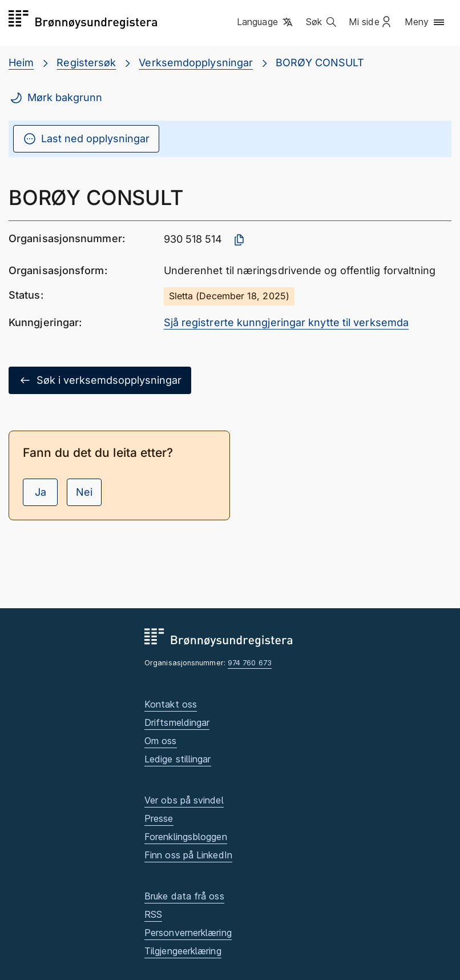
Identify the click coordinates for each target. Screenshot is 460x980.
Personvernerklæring (188, 933)
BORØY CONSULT (320, 63)
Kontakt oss (171, 704)
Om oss (161, 741)
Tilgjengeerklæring (183, 951)
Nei (84, 492)
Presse (159, 818)
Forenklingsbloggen (186, 837)
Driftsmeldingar (177, 722)
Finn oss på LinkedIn (188, 855)
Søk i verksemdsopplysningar (100, 380)
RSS (153, 914)
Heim (21, 63)
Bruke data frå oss (184, 896)
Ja (41, 492)
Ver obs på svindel (184, 800)
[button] (266, 22)
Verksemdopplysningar (196, 63)
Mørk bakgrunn (56, 98)
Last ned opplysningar (86, 139)
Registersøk (86, 63)
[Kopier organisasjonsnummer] (239, 240)
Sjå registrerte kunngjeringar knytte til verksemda (287, 322)
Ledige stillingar (178, 759)
